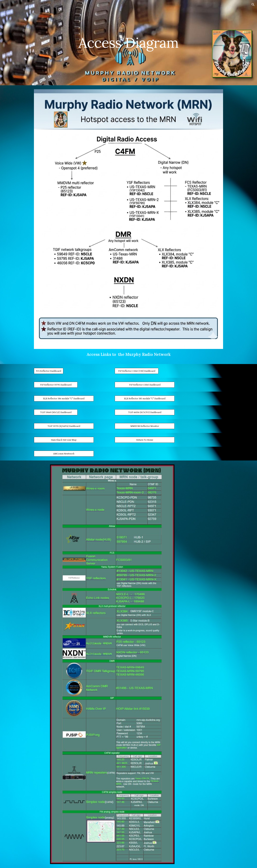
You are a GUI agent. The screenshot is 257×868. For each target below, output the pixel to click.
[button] (253, 5)
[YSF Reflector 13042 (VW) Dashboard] (137, 371)
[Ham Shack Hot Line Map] (64, 440)
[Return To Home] (145, 440)
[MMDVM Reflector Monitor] (145, 426)
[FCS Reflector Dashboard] (49, 371)
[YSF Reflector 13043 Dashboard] (145, 385)
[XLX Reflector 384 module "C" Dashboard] (64, 398)
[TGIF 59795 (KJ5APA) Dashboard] (64, 426)
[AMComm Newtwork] (64, 454)
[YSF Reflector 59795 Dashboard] (56, 385)
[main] (128, 43)
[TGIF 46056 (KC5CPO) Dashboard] (145, 412)
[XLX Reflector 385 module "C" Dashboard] (145, 398)
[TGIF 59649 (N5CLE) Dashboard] (56, 412)
